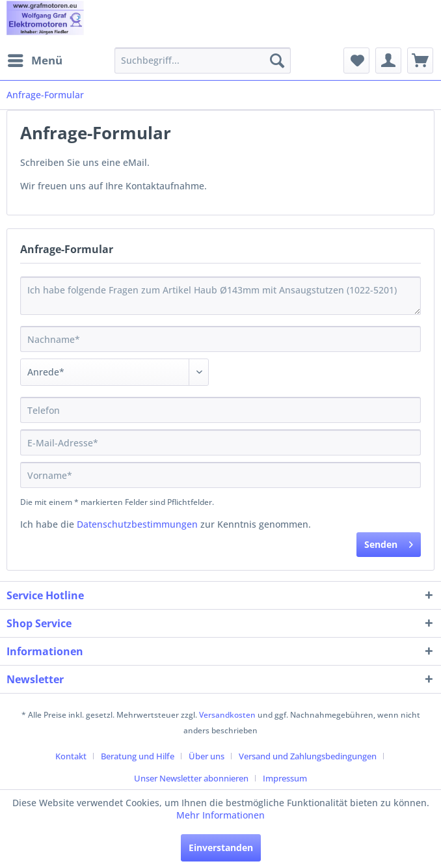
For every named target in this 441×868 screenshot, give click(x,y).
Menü (35, 59)
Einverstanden (221, 848)
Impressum (285, 778)
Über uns (207, 756)
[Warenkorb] (420, 61)
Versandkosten (227, 715)
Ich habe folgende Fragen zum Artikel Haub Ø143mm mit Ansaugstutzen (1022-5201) (220, 296)
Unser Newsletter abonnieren (191, 778)
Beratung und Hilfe (138, 756)
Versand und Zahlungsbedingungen (308, 756)
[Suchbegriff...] (203, 61)
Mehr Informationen (220, 815)
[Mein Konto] (388, 61)
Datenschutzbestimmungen (137, 524)
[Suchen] (277, 61)
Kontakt (71, 756)
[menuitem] (34, 61)
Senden (389, 542)
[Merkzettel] (356, 61)
